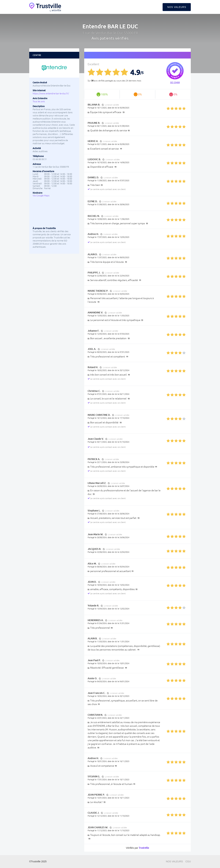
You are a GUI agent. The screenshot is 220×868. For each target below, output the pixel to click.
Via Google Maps (41, 196)
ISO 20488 (175, 83)
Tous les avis (39, 101)
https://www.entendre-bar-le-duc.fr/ (51, 94)
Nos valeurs (177, 7)
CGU (188, 861)
